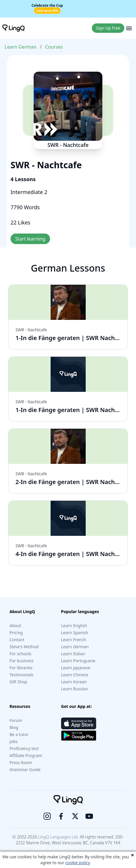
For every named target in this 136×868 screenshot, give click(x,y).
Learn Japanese (76, 668)
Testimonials (22, 675)
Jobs (14, 741)
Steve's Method (24, 647)
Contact (17, 640)
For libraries (21, 668)
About (16, 626)
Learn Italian (73, 654)
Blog (14, 727)
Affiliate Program (26, 755)
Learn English (74, 626)
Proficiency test (24, 748)
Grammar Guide (25, 770)
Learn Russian (75, 689)
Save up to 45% (47, 11)
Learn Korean (74, 682)
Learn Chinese (75, 675)
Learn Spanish (75, 633)
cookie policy (78, 863)
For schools (21, 654)
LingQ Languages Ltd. (58, 837)
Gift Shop (19, 682)
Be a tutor (19, 734)
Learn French (74, 640)
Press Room (21, 762)
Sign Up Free (108, 28)
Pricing (16, 633)
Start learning (30, 239)
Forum (16, 720)
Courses (54, 47)
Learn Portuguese (78, 661)
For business (22, 661)
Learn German (20, 47)
